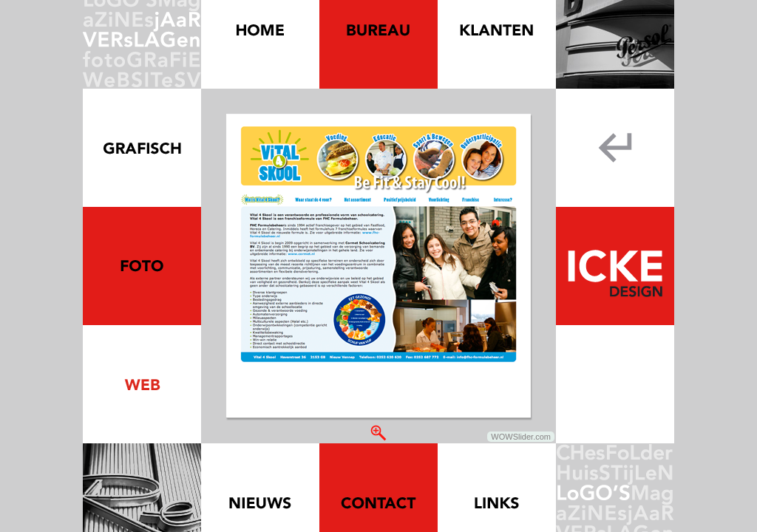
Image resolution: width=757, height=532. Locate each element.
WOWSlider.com (521, 437)
